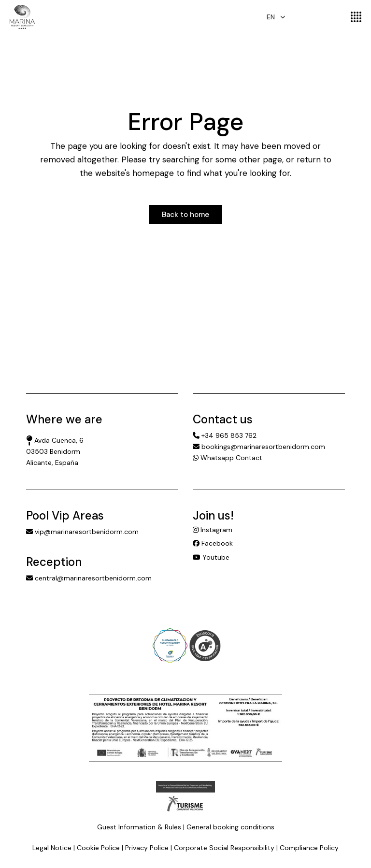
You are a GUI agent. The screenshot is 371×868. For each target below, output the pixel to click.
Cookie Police (98, 848)
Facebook (213, 543)
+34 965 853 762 (225, 435)
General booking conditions (230, 827)
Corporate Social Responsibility (224, 848)
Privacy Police (147, 848)
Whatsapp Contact (228, 458)
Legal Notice (52, 848)
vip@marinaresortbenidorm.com (82, 532)
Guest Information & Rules (139, 827)
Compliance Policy (309, 848)
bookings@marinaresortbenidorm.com (259, 447)
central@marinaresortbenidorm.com (89, 578)
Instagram (213, 530)
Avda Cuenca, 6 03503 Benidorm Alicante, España (55, 451)
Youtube (211, 557)
